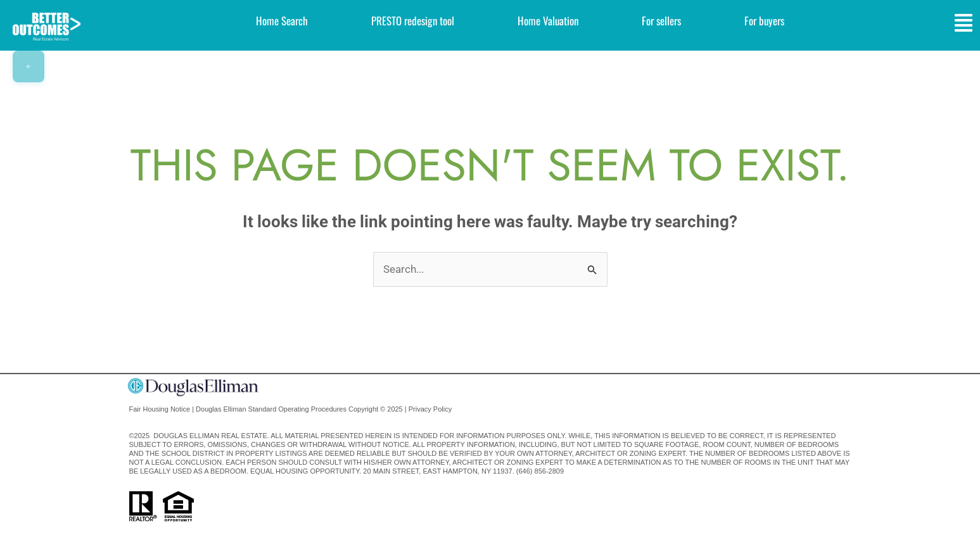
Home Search (282, 21)
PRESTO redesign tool (413, 21)
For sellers (661, 21)
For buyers (764, 21)
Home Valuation (548, 21)
